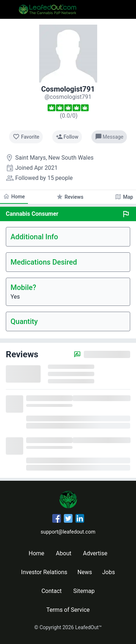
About (64, 553)
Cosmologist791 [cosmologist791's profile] (68, 89)
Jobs (109, 572)
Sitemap (84, 591)
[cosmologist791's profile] (68, 97)
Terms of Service (68, 610)
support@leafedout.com (68, 532)
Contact (51, 591)
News (85, 572)
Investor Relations (44, 572)
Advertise (95, 553)
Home (36, 553)
